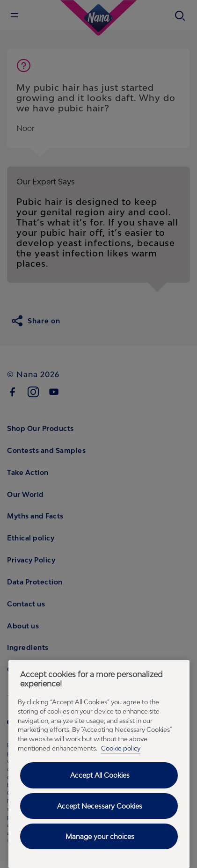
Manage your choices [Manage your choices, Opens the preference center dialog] (100, 836)
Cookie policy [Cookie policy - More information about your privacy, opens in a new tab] (121, 748)
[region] (99, 764)
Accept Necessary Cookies (100, 806)
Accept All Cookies (100, 775)
